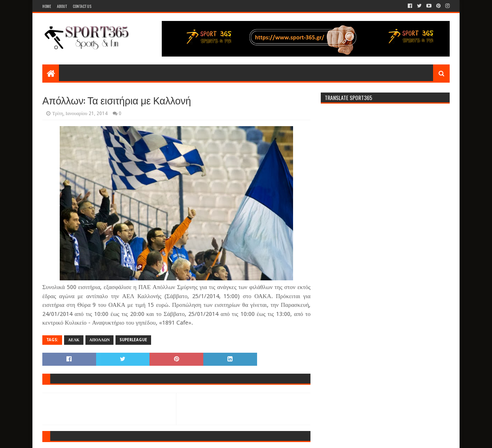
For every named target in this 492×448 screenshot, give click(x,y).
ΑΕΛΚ (74, 340)
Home (47, 6)
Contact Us (82, 6)
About (62, 6)
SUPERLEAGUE (133, 340)
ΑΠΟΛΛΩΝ (100, 340)
